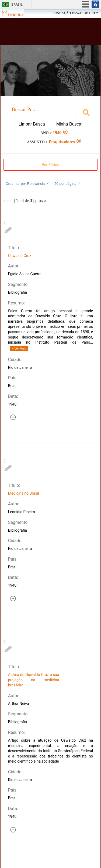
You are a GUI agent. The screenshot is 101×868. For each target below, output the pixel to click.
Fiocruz (16, 13)
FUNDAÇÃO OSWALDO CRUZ (75, 13)
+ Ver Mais (19, 348)
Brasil (17, 4)
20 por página (68, 183)
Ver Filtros (50, 165)
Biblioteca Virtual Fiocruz (43, 33)
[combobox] (50, 113)
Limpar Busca (32, 124)
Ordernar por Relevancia (27, 183)
